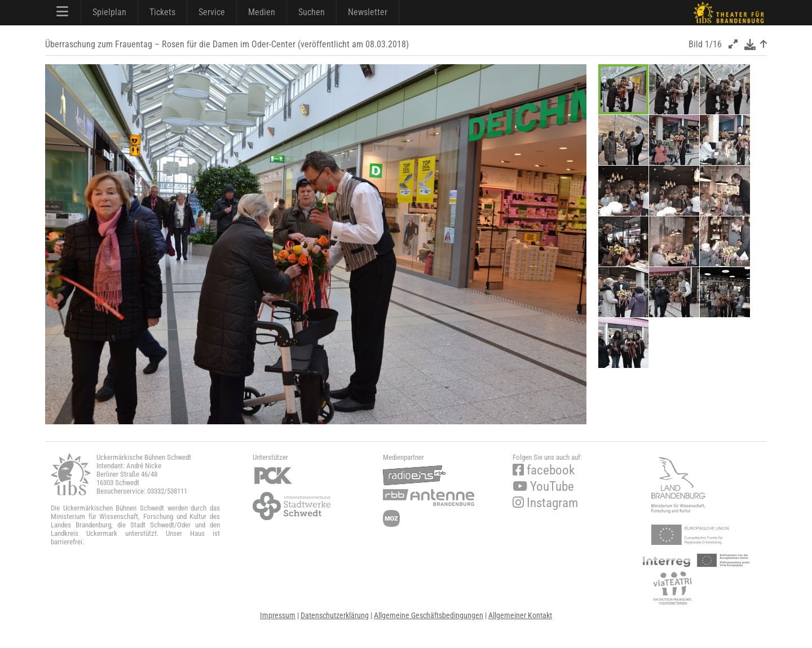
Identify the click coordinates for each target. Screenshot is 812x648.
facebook (544, 470)
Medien (262, 12)
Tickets (162, 12)
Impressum (278, 615)
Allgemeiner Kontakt (520, 615)
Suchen (312, 12)
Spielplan (109, 12)
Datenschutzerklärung (335, 615)
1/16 (713, 44)
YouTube (543, 487)
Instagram (545, 503)
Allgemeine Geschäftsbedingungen (429, 615)
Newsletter (368, 12)
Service (212, 12)
